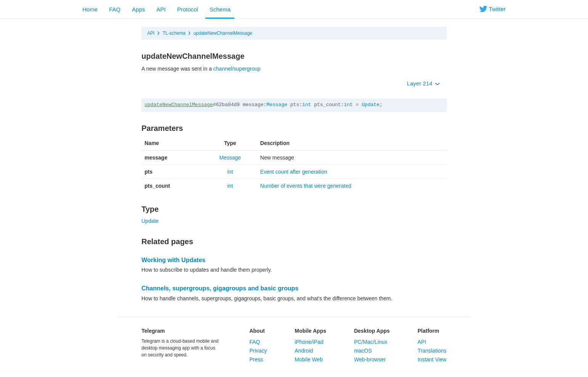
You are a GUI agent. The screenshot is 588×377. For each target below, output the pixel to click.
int (307, 105)
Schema (220, 9)
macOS (363, 351)
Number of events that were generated (306, 186)
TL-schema (174, 33)
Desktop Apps (372, 331)
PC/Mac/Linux (370, 342)
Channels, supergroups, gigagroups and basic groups (220, 288)
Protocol (187, 9)
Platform (428, 331)
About (257, 331)
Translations (432, 351)
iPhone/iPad (309, 342)
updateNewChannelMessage (223, 33)
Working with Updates (174, 260)
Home (90, 9)
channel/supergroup (237, 69)
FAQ (115, 9)
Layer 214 (423, 83)
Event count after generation (294, 172)
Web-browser (370, 359)
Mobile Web (309, 359)
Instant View (432, 359)
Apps (138, 9)
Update (371, 105)
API (161, 9)
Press (256, 359)
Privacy (258, 351)
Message (277, 105)
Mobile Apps (311, 331)
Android (304, 351)
